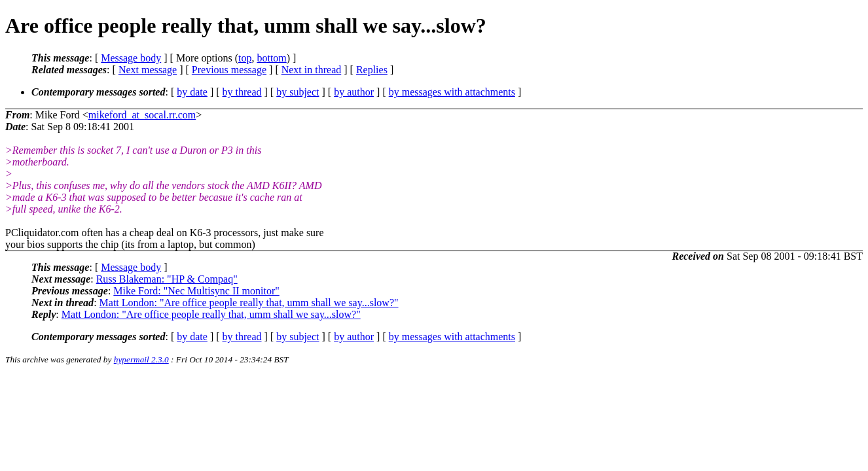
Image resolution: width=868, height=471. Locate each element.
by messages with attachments (452, 92)
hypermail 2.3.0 (141, 359)
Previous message (229, 70)
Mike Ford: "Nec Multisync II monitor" (196, 291)
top (245, 58)
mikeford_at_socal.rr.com (142, 115)
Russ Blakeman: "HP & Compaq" (167, 279)
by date (192, 92)
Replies (372, 70)
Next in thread (312, 70)
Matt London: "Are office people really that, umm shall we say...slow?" (249, 303)
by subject (298, 92)
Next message (148, 70)
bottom (271, 58)
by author (354, 92)
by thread (242, 92)
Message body (131, 58)
